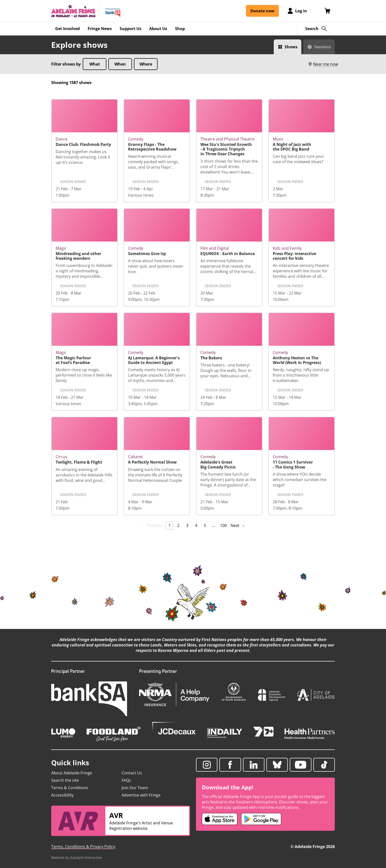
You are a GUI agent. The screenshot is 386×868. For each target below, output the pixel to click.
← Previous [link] (152, 525)
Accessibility (62, 795)
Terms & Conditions (70, 788)
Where (146, 64)
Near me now (323, 64)
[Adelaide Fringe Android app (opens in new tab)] (261, 819)
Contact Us (132, 773)
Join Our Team (135, 788)
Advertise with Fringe (141, 795)
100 (223, 525)
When (120, 64)
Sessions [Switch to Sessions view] (322, 47)
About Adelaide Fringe (72, 773)
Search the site (65, 780)
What (95, 64)
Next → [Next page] (238, 525)
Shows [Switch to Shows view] (291, 47)
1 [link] (169, 525)
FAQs (126, 780)
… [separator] (214, 525)
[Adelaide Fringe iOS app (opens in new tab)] (220, 819)
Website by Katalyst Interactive (77, 858)
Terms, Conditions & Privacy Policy (83, 847)
